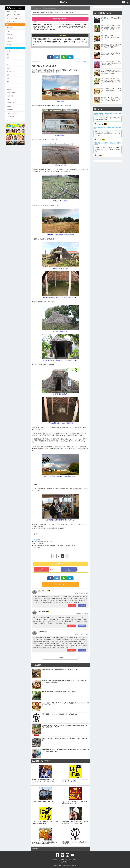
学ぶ (10, 64)
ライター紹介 (13, 94)
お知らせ (12, 88)
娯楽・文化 (12, 34)
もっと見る (60, 658)
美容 (10, 57)
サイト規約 (12, 108)
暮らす (11, 67)
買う (10, 54)
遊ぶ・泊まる (13, 70)
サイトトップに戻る (16, 8)
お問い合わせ (13, 115)
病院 (10, 74)
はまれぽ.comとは (14, 91)
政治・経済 (12, 27)
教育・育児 (12, 38)
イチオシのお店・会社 (16, 18)
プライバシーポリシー (15, 111)
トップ (33, 8)
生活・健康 (12, 41)
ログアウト (12, 118)
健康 (10, 81)
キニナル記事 (14, 11)
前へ (54, 556)
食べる (11, 50)
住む (10, 60)
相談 (10, 77)
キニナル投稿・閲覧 (16, 15)
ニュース (13, 21)
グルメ (11, 31)
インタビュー (13, 44)
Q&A (10, 98)
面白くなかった (69, 569)
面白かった (42, 569)
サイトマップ (13, 101)
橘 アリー (86, 62)
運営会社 (12, 105)
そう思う (72, 605)
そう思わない (82, 605)
